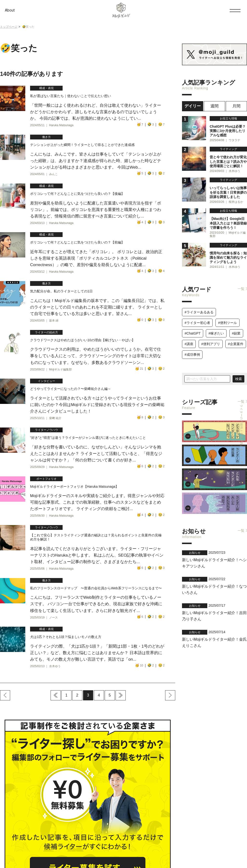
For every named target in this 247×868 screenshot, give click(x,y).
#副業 (236, 328)
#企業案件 (236, 339)
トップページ (9, 27)
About (10, 10)
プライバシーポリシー (71, 853)
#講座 (189, 339)
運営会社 (45, 853)
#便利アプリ (211, 339)
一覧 (241, 284)
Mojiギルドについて (22, 853)
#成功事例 (192, 350)
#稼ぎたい (216, 328)
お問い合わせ (225, 834)
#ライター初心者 (197, 318)
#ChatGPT (193, 328)
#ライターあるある (199, 307)
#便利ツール (227, 318)
